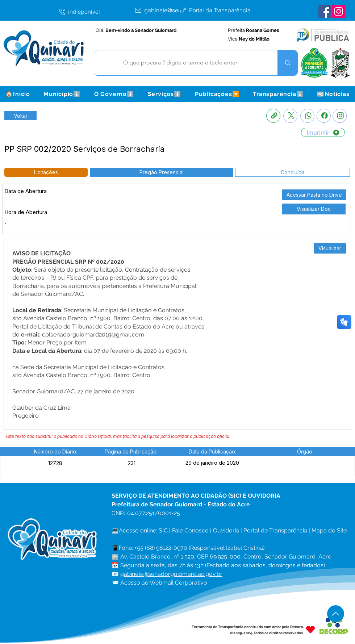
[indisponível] (96, 12)
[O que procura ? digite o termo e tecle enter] (180, 63)
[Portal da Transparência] (221, 10)
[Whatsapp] (307, 116)
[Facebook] (324, 116)
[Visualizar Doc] (314, 209)
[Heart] (310, 630)
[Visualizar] (330, 248)
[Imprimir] (323, 132)
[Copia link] (273, 116)
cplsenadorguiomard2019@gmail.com (93, 334)
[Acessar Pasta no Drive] (314, 195)
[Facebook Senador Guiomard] (325, 11)
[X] (290, 116)
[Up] (336, 614)
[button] (62, 94)
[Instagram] (340, 116)
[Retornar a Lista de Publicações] (20, 116)
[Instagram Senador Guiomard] (339, 11)
